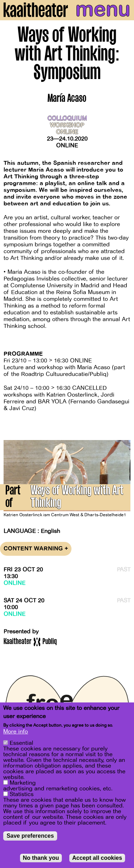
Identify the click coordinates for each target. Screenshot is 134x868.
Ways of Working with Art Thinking (77, 498)
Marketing (23, 783)
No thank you (41, 858)
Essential (21, 743)
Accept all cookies (97, 858)
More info (16, 732)
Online (67, 146)
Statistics (22, 794)
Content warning (36, 549)
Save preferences (30, 836)
